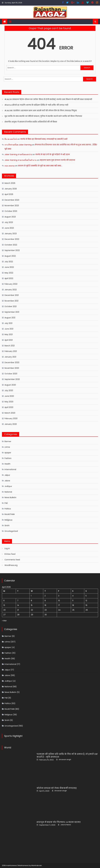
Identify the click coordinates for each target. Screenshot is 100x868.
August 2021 (10, 318)
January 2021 (10, 357)
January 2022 (11, 290)
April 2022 (9, 278)
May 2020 (9, 402)
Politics (8, 509)
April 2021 (9, 340)
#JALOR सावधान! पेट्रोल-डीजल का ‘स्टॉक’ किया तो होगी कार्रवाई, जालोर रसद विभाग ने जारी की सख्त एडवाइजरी (48, 99)
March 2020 (10, 413)
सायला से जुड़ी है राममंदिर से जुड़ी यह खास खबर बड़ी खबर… (40, 166)
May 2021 (9, 334)
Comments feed (12, 560)
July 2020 (9, 390)
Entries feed (10, 554)
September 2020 (12, 379)
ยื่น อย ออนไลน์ (11, 139)
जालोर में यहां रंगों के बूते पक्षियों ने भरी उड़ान (52, 154)
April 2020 (9, 407)
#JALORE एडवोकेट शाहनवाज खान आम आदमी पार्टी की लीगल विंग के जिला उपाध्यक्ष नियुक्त (41, 111)
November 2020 (12, 368)
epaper (8, 453)
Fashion (8, 458)
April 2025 (9, 194)
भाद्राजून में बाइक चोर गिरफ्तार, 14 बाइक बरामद (59, 822)
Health (7, 464)
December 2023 (12, 200)
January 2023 (11, 234)
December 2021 (12, 295)
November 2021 (11, 301)
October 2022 (11, 245)
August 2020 (10, 385)
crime (7, 447)
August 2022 (10, 256)
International (10, 469)
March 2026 (10, 183)
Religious (8, 520)
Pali (6, 503)
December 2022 (12, 239)
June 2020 (9, 396)
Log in (7, 548)
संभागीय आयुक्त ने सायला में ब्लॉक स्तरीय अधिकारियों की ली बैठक (31, 122)
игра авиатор (10, 166)
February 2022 (11, 284)
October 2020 (11, 374)
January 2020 (11, 424)
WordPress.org (11, 565)
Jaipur (7, 475)
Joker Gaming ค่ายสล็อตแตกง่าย (18, 154)
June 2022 (9, 267)
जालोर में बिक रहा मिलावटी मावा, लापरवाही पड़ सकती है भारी (44, 139)
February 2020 (11, 418)
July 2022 (9, 262)
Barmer (8, 441)
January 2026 (11, 189)
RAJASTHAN (10, 514)
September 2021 (12, 312)
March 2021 (10, 346)
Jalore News (66, 825)
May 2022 (9, 273)
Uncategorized (11, 531)
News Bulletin (10, 497)
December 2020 (12, 362)
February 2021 (11, 351)
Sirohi (7, 525)
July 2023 (9, 222)
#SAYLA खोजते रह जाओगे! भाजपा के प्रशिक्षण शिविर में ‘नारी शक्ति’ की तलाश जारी (36, 105)
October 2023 (11, 211)
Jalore (7, 481)
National (8, 492)
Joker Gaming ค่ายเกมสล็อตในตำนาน (21, 160)
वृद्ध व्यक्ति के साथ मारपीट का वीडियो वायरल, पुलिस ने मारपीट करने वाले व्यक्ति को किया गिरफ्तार (43, 116)
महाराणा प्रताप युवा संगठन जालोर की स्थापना (57, 160)
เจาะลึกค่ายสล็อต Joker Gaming (18, 145)
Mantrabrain (37, 865)
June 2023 (9, 228)
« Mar (4, 621)
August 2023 (10, 217)
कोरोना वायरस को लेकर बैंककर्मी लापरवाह (57, 788)
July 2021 (8, 323)
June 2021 (9, 329)
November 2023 (12, 206)
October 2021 (11, 306)
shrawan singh (65, 760)
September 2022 (12, 250)
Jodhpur (8, 486)
